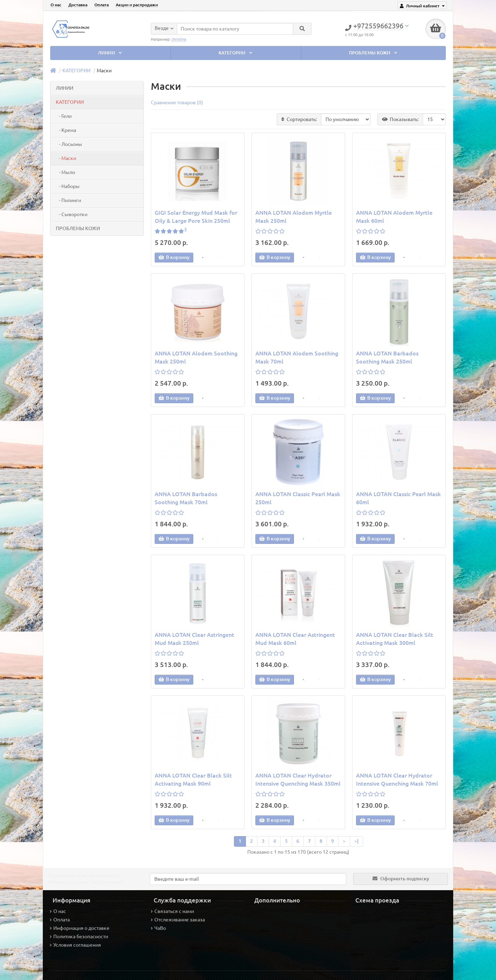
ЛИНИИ (110, 53)
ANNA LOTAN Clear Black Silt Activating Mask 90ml (193, 779)
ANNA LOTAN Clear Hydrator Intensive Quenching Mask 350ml (298, 779)
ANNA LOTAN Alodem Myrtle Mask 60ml (394, 217)
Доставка (78, 5)
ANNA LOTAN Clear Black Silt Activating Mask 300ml (395, 639)
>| (356, 841)
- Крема (66, 130)
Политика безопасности (79, 936)
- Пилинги (68, 200)
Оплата (102, 5)
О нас (56, 5)
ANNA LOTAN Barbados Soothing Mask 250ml (387, 357)
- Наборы (68, 186)
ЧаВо (158, 928)
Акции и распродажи (137, 5)
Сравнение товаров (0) (177, 102)
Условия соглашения (75, 945)
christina (179, 39)
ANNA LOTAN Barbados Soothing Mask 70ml (186, 498)
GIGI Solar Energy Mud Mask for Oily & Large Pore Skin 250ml (196, 217)
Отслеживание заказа (178, 920)
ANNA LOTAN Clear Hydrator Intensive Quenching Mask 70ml (397, 779)
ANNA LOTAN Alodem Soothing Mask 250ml (196, 357)
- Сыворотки (72, 214)
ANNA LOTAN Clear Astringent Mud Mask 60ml (295, 639)
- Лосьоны (69, 144)
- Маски (66, 158)
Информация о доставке (80, 928)
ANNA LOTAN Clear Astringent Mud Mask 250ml (195, 639)
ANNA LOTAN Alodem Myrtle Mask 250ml (294, 217)
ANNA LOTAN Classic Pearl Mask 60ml (398, 498)
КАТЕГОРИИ (236, 53)
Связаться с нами (172, 911)
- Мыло (65, 172)
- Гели (64, 116)
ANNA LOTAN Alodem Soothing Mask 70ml (297, 357)
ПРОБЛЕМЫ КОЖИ (374, 53)
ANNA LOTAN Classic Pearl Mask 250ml (298, 498)
